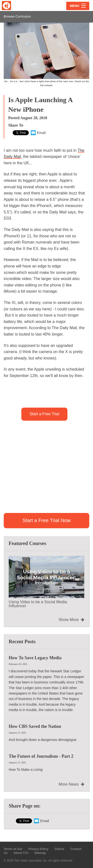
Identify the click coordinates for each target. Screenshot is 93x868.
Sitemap (40, 853)
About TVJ (21, 853)
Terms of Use (13, 849)
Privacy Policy (38, 849)
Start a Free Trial (44, 414)
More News (71, 784)
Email (38, 133)
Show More (71, 620)
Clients (60, 849)
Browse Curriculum (17, 16)
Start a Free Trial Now (46, 520)
